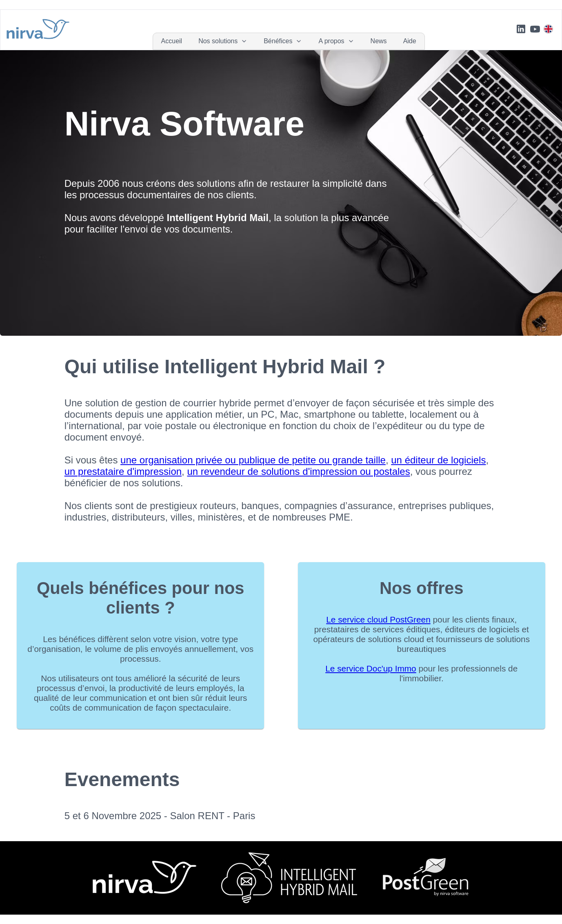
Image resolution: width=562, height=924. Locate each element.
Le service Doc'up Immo (371, 668)
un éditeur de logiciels (438, 460)
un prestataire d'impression (123, 471)
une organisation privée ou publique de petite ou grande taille (253, 460)
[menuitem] (172, 41)
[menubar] (289, 41)
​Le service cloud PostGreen (378, 619)
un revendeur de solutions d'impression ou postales (298, 471)
